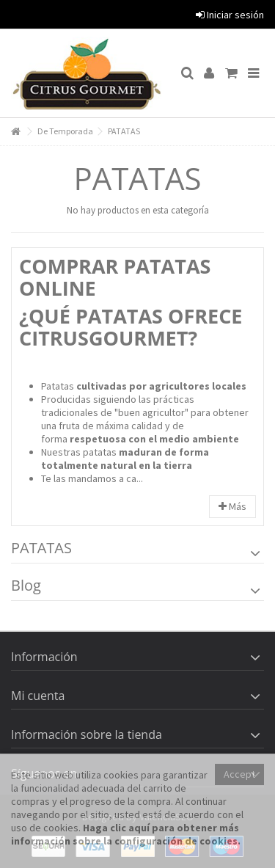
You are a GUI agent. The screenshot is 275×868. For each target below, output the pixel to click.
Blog (26, 585)
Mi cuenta (38, 696)
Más (232, 506)
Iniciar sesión (230, 15)
